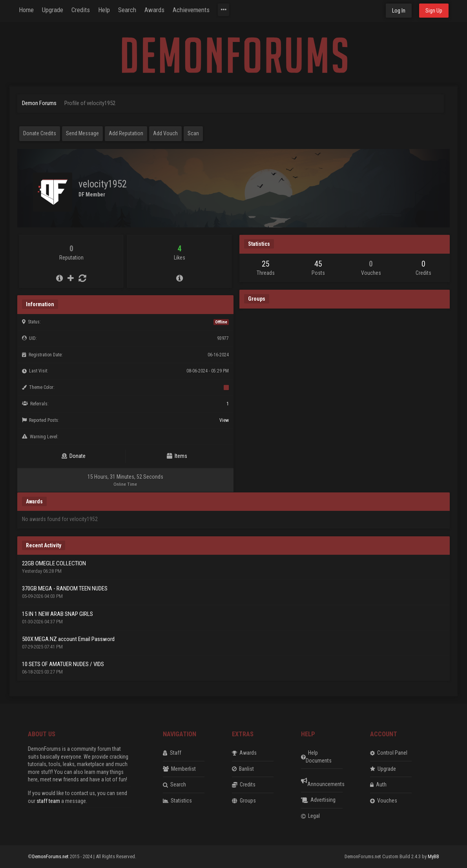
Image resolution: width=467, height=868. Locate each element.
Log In (399, 11)
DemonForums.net (51, 856)
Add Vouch (165, 133)
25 (266, 264)
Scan (193, 133)
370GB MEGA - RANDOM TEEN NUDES (65, 588)
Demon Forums (39, 103)
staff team (48, 801)
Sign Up (434, 11)
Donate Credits (40, 133)
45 (318, 264)
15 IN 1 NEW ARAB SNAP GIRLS (57, 614)
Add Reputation (126, 133)
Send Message (82, 133)
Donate (74, 456)
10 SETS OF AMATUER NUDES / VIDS (63, 664)
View (224, 420)
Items (177, 456)
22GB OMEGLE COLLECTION (54, 563)
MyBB (433, 856)
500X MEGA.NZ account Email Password (68, 639)
